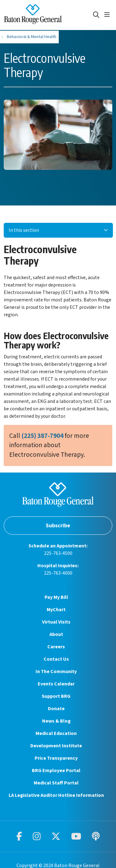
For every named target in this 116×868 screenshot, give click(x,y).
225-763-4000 (58, 573)
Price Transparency (56, 758)
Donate (56, 709)
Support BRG (56, 696)
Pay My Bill (56, 597)
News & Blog (56, 721)
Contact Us (56, 659)
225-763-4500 (58, 553)
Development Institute (56, 746)
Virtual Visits (56, 622)
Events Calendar (56, 684)
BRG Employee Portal (56, 771)
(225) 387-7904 (42, 436)
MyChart (56, 610)
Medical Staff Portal (56, 783)
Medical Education (56, 733)
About (56, 634)
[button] (108, 15)
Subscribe (58, 526)
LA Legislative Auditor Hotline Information (56, 795)
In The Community (56, 672)
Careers (56, 647)
